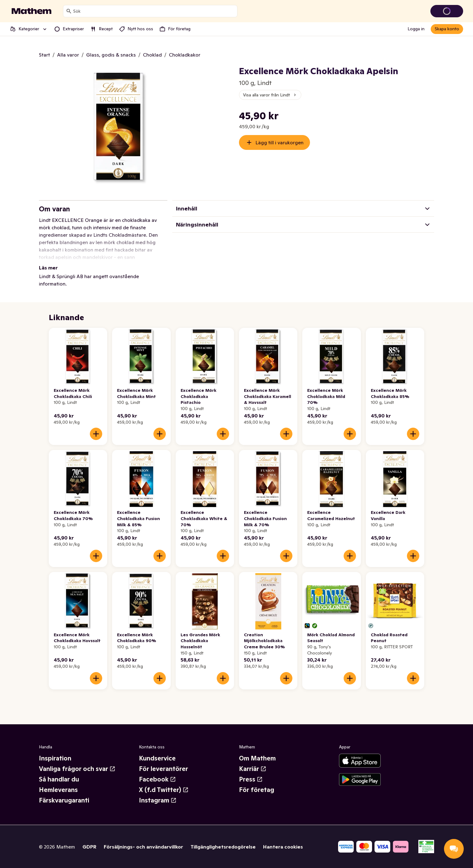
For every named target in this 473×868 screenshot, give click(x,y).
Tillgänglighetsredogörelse (223, 847)
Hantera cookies (283, 847)
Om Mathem (257, 758)
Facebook (157, 779)
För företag (257, 790)
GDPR (89, 847)
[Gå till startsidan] (31, 11)
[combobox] (154, 11)
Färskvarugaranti (64, 800)
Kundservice (157, 758)
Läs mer (48, 268)
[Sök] (69, 11)
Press (251, 779)
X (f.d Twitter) (164, 790)
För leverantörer (163, 769)
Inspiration (55, 758)
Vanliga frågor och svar (77, 769)
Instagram (158, 800)
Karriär (253, 769)
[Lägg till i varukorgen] (96, 434)
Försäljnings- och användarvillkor (143, 847)
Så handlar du (59, 779)
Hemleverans (58, 790)
